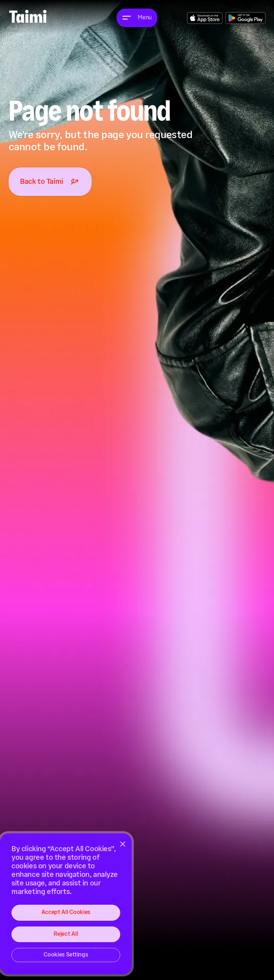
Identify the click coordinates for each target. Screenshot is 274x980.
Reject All (66, 934)
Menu (145, 18)
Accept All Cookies (66, 912)
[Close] (123, 844)
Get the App (205, 18)
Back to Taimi (50, 182)
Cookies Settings (66, 955)
